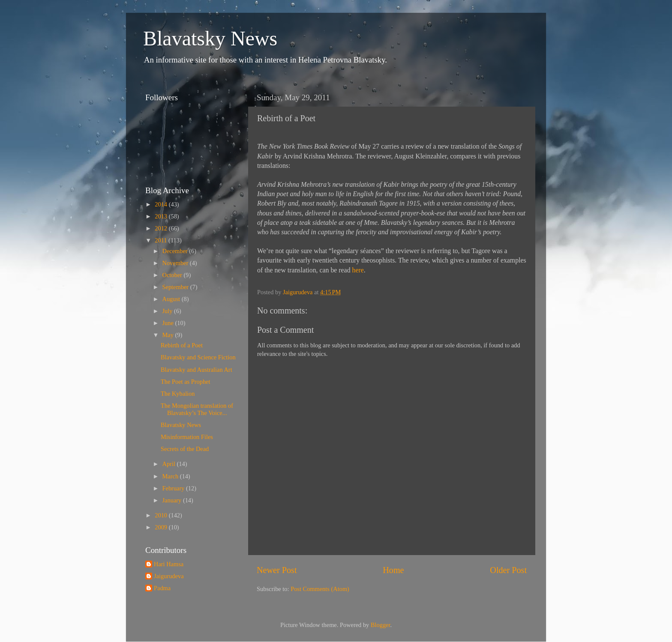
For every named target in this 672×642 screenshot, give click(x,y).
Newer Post (277, 570)
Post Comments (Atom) (320, 589)
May (169, 335)
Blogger (381, 625)
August (172, 299)
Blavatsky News (210, 38)
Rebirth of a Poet (182, 345)
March (171, 476)
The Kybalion (178, 394)
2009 (162, 527)
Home (393, 570)
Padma (162, 588)
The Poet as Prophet (186, 382)
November (176, 263)
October (173, 275)
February (174, 488)
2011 (162, 240)
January (173, 500)
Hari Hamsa (169, 564)
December (176, 251)
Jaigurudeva (169, 576)
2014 (162, 204)
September (176, 287)
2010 (162, 515)
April (170, 464)
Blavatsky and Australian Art (196, 370)
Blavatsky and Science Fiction (198, 357)
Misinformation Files (187, 437)
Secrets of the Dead (185, 449)
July (168, 311)
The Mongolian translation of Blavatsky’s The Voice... (197, 409)
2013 (162, 216)
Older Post (508, 570)
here (358, 270)
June (169, 323)
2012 (162, 228)
